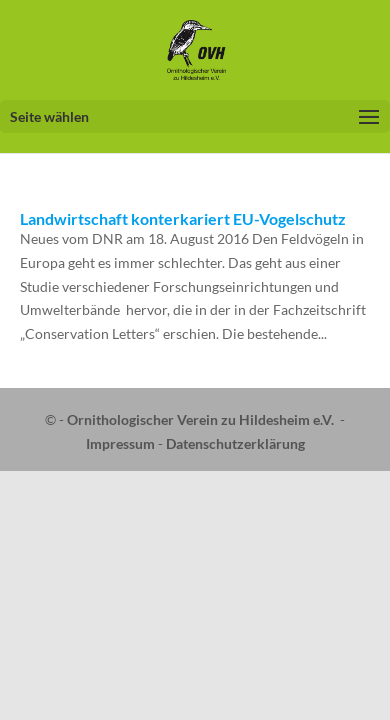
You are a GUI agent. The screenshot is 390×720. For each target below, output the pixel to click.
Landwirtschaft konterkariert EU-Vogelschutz (183, 218)
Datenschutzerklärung (235, 443)
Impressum (120, 443)
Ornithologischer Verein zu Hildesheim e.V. (200, 419)
